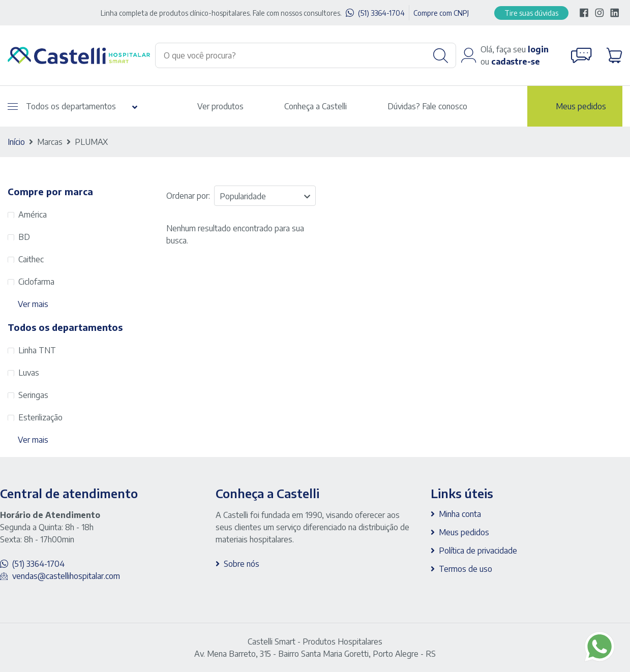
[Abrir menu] (13, 106)
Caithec (31, 259)
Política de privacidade (478, 551)
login (538, 49)
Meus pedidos (581, 106)
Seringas (33, 395)
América (33, 215)
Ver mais (33, 304)
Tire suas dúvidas (531, 13)
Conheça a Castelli (316, 106)
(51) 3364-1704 (381, 13)
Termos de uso (466, 569)
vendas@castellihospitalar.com (66, 576)
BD (24, 237)
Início (16, 142)
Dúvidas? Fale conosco (427, 106)
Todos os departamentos (62, 106)
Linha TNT (37, 350)
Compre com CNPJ (441, 13)
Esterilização (40, 417)
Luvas (29, 373)
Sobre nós (242, 564)
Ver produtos (220, 106)
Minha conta (460, 514)
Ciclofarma (36, 282)
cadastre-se (516, 62)
